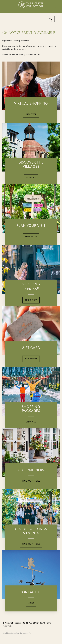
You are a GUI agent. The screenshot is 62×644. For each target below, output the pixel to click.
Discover (31, 114)
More (31, 603)
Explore (31, 178)
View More (31, 237)
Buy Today (31, 359)
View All (31, 422)
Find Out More (31, 481)
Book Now (31, 300)
